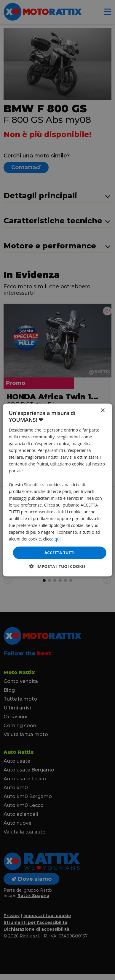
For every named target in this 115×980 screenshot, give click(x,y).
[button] (57, 566)
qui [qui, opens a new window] (58, 539)
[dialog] (58, 490)
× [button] (102, 411)
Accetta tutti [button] (60, 553)
